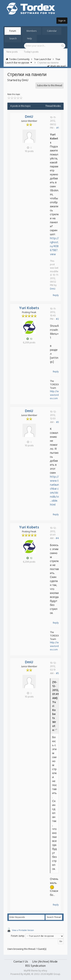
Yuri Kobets (29, 308)
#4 (57, 538)
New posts (12, 52)
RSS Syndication (35, 966)
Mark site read (56, 66)
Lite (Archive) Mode (45, 962)
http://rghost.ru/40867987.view (54, 246)
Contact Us (21, 962)
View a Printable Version (23, 930)
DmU (29, 117)
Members (32, 31)
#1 (58, 128)
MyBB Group (53, 974)
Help (30, 39)
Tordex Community (19, 59)
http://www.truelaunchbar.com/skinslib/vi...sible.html (54, 491)
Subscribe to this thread (50, 86)
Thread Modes (53, 106)
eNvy (44, 971)
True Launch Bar (43, 59)
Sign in (62, 21)
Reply (56, 295)
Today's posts (31, 52)
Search (13, 39)
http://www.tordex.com (54, 395)
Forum (13, 31)
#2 (57, 319)
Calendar (52, 31)
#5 (57, 673)
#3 (57, 422)
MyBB (27, 974)
